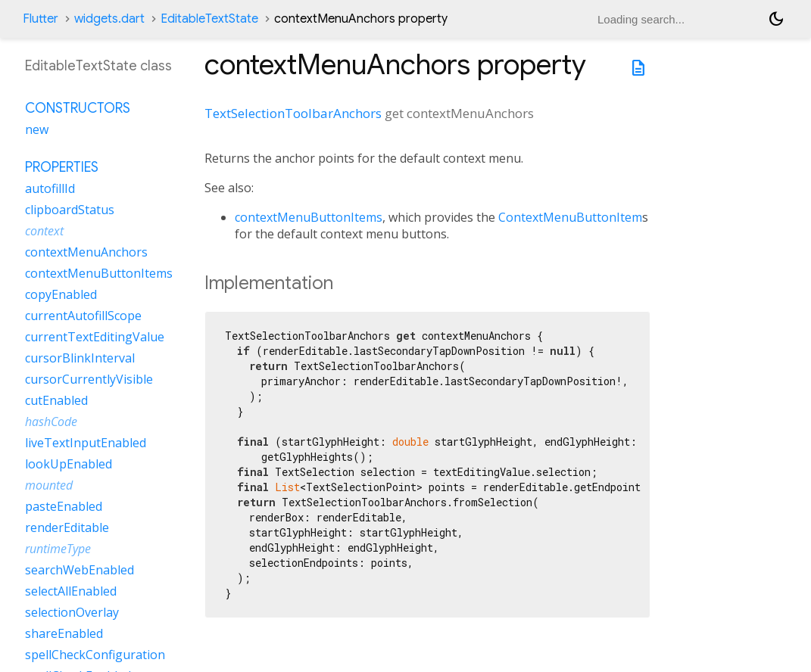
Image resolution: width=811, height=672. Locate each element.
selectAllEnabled (71, 591)
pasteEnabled (64, 506)
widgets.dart (109, 19)
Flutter (41, 19)
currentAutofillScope (83, 316)
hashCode (51, 422)
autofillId (50, 188)
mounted (49, 485)
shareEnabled (64, 633)
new (37, 129)
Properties (62, 167)
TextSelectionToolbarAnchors (293, 113)
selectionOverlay (72, 612)
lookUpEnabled (69, 464)
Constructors (78, 108)
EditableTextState (209, 19)
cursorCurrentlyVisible (89, 379)
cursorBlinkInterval (80, 358)
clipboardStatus (70, 210)
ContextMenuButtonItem (570, 217)
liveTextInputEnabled (86, 443)
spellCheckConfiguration (95, 655)
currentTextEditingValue (95, 337)
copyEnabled (61, 294)
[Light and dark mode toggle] (776, 19)
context (44, 231)
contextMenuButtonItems (309, 217)
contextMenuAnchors (86, 252)
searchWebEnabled (80, 570)
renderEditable (67, 527)
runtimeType (58, 549)
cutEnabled (56, 400)
